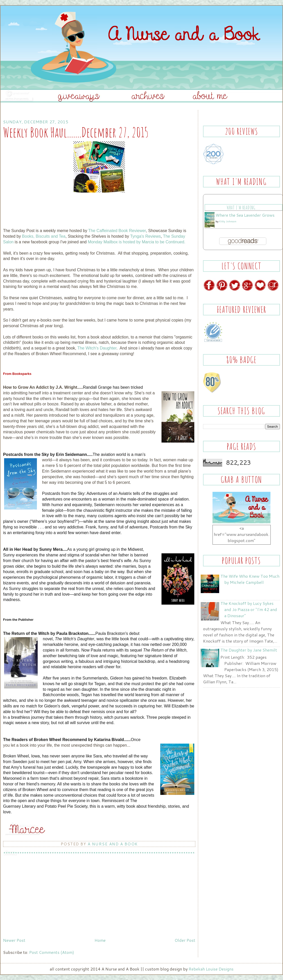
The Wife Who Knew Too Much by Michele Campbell (250, 579)
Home (100, 940)
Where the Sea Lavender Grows (245, 215)
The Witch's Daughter (97, 348)
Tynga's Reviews (146, 236)
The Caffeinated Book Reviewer (117, 231)
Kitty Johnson (228, 221)
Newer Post (14, 940)
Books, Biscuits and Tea (44, 236)
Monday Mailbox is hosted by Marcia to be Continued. (137, 242)
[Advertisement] (42, 900)
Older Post (185, 940)
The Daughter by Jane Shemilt (249, 650)
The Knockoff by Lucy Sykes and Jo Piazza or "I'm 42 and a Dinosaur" (249, 609)
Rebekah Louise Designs (211, 969)
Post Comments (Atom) (52, 952)
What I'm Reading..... (243, 208)
